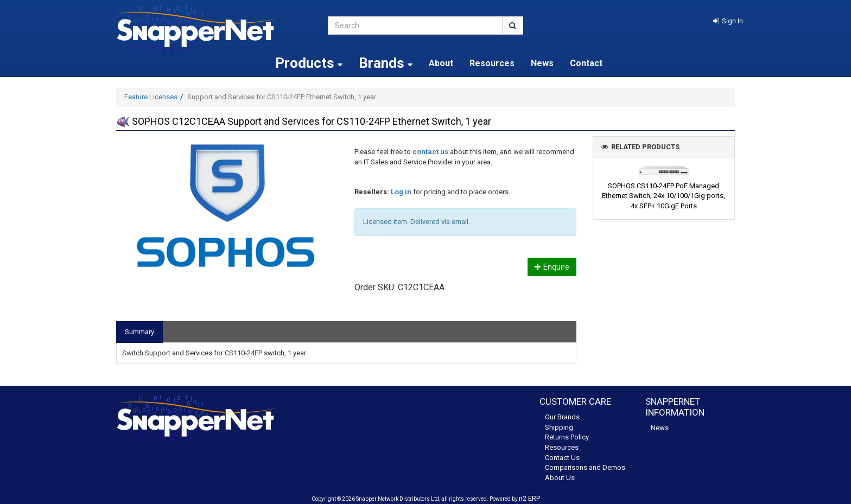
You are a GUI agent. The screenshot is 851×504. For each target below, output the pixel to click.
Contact (586, 63)
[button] (728, 21)
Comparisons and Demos (585, 467)
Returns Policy (567, 437)
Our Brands (562, 417)
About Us (560, 478)
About (441, 63)
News (542, 63)
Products (309, 63)
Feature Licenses (151, 97)
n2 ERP (529, 498)
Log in (401, 192)
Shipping (559, 427)
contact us (430, 152)
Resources (492, 63)
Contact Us (562, 458)
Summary (139, 332)
